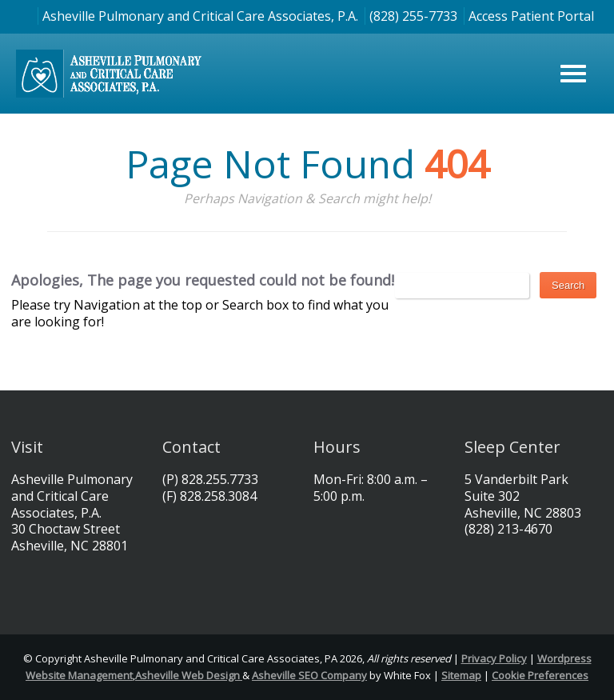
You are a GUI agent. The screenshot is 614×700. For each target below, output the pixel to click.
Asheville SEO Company (309, 675)
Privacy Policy (494, 658)
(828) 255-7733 (413, 16)
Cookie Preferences (540, 675)
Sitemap (461, 675)
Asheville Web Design (189, 675)
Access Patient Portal (531, 16)
